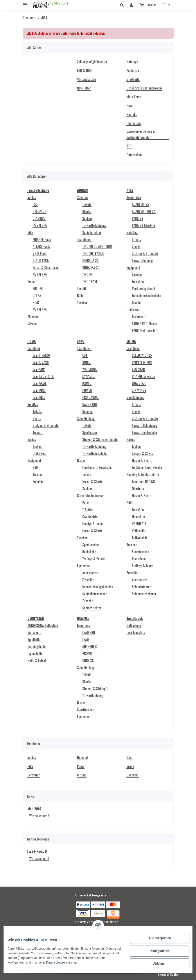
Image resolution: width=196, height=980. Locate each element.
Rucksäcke (89, 552)
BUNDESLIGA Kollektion (43, 625)
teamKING (39, 390)
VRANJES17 (139, 524)
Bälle (80, 295)
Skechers (33, 317)
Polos (86, 503)
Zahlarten (133, 70)
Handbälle (138, 517)
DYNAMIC (88, 376)
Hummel (82, 757)
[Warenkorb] (148, 5)
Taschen (82, 302)
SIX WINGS (139, 390)
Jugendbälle (35, 653)
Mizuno (32, 324)
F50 (35, 204)
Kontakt (132, 114)
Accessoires (90, 573)
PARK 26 (138, 218)
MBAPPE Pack (42, 239)
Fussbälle (138, 281)
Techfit (82, 288)
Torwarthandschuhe (95, 453)
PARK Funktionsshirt (145, 331)
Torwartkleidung (142, 260)
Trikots (87, 204)
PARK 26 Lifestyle (143, 225)
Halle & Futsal (37, 660)
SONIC (86, 362)
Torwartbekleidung (94, 225)
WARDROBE (90, 369)
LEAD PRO (89, 632)
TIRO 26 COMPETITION (97, 246)
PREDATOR (40, 211)
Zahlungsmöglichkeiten (92, 62)
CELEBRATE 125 (142, 355)
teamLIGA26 (41, 362)
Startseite (133, 79)
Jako (129, 757)
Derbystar (34, 775)
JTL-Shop (174, 974)
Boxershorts (139, 317)
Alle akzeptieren (156, 938)
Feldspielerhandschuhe (147, 295)
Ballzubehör (139, 538)
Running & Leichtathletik (143, 474)
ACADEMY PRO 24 (144, 211)
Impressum (134, 123)
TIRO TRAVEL (91, 281)
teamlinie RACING (143, 481)
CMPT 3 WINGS (142, 362)
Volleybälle (139, 531)
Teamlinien (84, 239)
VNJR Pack (40, 253)
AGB (129, 146)
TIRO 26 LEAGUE (93, 253)
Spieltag (82, 197)
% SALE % (40, 225)
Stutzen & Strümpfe (145, 253)
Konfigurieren (156, 951)
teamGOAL (40, 383)
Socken (87, 218)
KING (36, 302)
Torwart (38, 432)
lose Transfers (136, 632)
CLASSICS (39, 218)
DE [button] (164, 5)
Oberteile (138, 488)
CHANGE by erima (143, 376)
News (130, 106)
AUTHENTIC (90, 646)
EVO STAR (138, 369)
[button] (123, 5)
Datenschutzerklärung (86, 962)
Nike (30, 232)
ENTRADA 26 (90, 260)
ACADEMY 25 (140, 204)
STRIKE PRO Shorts (144, 324)
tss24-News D (37, 851)
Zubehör (38, 481)
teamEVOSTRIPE (43, 376)
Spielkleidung (86, 418)
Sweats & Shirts (142, 453)
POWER (87, 390)
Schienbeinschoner (94, 594)
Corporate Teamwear (90, 495)
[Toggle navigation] (25, 3)
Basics (32, 439)
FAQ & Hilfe (85, 70)
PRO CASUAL (91, 397)
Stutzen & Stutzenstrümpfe (100, 439)
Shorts (86, 211)
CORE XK (88, 660)
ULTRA (37, 295)
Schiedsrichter (92, 232)
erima (130, 766)
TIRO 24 (88, 274)
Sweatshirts (90, 517)
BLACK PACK (41, 260)
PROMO (87, 653)
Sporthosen (90, 432)
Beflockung (134, 625)
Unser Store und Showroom (144, 88)
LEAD (85, 639)
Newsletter (84, 88)
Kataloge (132, 62)
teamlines (34, 348)
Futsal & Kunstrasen (46, 267)
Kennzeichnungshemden (98, 587)
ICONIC (87, 383)
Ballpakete (34, 632)
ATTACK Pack (41, 246)
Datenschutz (135, 155)
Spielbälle (34, 639)
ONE (85, 355)
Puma (31, 281)
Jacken (37, 446)
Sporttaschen (91, 545)
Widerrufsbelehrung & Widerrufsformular (141, 134)
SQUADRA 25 (91, 267)
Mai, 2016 (34, 809)
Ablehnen (156, 964)
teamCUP (39, 369)
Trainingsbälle (37, 646)
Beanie (136, 302)
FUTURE (38, 288)
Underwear (134, 309)
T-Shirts (87, 510)
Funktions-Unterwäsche (97, 467)
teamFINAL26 (41, 355)
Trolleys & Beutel (94, 559)
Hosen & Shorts (92, 481)
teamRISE (39, 397)
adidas (32, 197)
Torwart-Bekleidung (145, 425)
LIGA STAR (139, 383)
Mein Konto (134, 97)
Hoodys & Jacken (93, 524)
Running (87, 411)
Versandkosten (86, 79)
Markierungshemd (143, 288)
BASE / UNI (90, 404)
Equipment (133, 267)
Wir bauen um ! (39, 816)
